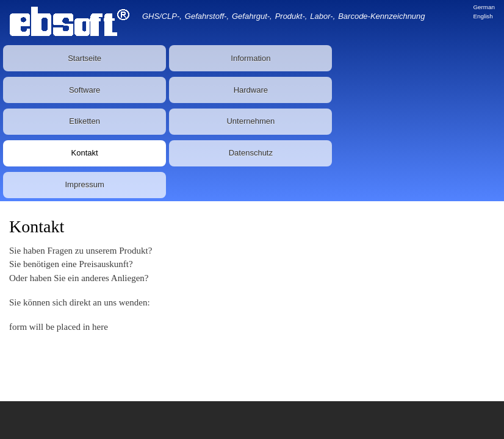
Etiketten (85, 121)
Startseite (85, 58)
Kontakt (85, 153)
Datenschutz (251, 153)
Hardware (251, 90)
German (484, 7)
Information (250, 58)
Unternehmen (250, 121)
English (483, 16)
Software (85, 90)
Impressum (84, 184)
